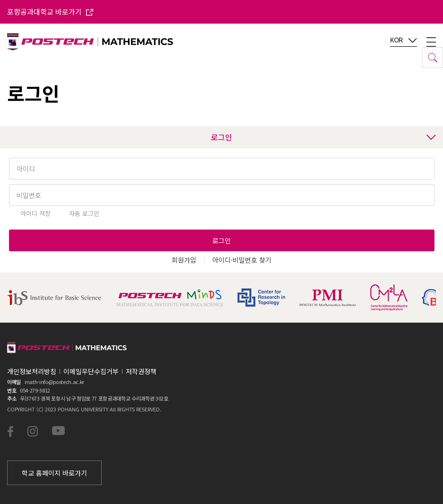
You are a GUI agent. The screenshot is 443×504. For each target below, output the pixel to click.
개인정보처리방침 (32, 371)
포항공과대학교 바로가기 (50, 12)
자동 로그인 (84, 213)
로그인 (323, 137)
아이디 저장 (35, 213)
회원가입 (184, 260)
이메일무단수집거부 (91, 371)
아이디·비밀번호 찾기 (242, 260)
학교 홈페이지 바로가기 (54, 473)
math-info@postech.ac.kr (54, 382)
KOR (404, 41)
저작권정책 (141, 371)
